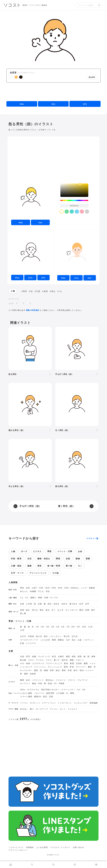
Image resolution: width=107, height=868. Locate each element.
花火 (74, 640)
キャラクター (26, 670)
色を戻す (92, 77)
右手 (81, 604)
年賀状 (31, 636)
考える (35, 610)
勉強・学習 (37, 683)
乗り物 (69, 566)
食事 (93, 656)
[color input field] (74, 206)
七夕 (68, 640)
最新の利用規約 (33, 310)
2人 (27, 598)
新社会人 (50, 680)
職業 (22, 680)
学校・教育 (16, 558)
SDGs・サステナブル (30, 690)
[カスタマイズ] (96, 864)
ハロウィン (89, 640)
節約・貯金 (69, 667)
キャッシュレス (55, 667)
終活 (54, 656)
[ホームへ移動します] (11, 864)
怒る (53, 291)
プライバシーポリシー (18, 850)
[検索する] (99, 5)
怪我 (80, 656)
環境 (58, 558)
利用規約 (30, 847)
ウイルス (40, 660)
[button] (12, 77)
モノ (80, 566)
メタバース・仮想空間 (44, 693)
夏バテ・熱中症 (61, 660)
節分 (46, 636)
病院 (68, 656)
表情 (46, 291)
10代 (41, 588)
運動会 (61, 640)
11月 (90, 627)
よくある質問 (42, 847)
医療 (88, 558)
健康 (30, 566)
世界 (52, 670)
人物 (13, 291)
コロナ (31, 660)
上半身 (29, 604)
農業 (72, 693)
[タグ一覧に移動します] (53, 864)
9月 (78, 627)
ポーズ (24, 551)
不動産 (62, 683)
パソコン (24, 703)
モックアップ (42, 709)
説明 (87, 610)
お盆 (80, 640)
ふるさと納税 (26, 693)
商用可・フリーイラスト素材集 (35, 5)
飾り (32, 709)
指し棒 (23, 613)
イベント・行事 (65, 551)
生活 (30, 558)
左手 (87, 604)
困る (42, 610)
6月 (63, 627)
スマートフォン (49, 703)
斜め (50, 604)
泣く (54, 610)
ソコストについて (16, 847)
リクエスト (73, 709)
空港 (70, 670)
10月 (84, 627)
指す (93, 610)
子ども (41, 591)
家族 (40, 598)
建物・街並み (44, 558)
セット (63, 709)
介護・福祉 (16, 566)
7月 (68, 627)
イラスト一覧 (92, 538)
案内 (81, 610)
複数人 (33, 598)
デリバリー (81, 667)
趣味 (90, 667)
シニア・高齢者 (88, 588)
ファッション (40, 667)
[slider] (74, 200)
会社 (28, 680)
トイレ (93, 663)
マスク (49, 660)
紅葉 (22, 643)
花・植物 (44, 670)
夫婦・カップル (51, 598)
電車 (26, 674)
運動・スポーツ (77, 660)
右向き (57, 604)
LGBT (34, 588)
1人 (61, 291)
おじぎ (61, 610)
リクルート (61, 680)
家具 (66, 663)
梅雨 (54, 640)
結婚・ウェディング (41, 656)
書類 (86, 663)
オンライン (25, 683)
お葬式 (61, 656)
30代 (54, 588)
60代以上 (75, 588)
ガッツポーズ (72, 610)
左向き (64, 604)
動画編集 (94, 703)
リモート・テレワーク (78, 680)
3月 (48, 627)
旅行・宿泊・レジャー (84, 670)
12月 (22, 630)
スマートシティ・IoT (71, 690)
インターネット (65, 703)
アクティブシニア (54, 663)
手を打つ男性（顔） (30, 506)
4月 (53, 627)
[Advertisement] (53, 92)
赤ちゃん (24, 591)
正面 (38, 291)
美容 (39, 566)
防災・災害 (48, 697)
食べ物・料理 (54, 566)
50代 (66, 588)
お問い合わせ (78, 847)
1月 (37, 627)
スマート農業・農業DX (31, 697)
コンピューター (81, 703)
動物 (78, 558)
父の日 (75, 636)
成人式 (39, 636)
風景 (36, 670)
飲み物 (23, 660)
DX (84, 690)
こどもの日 (45, 640)
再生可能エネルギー (50, 690)
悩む (28, 610)
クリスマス (31, 643)
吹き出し (24, 709)
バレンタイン (56, 636)
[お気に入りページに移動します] (75, 864)
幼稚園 (33, 591)
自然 (68, 558)
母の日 (67, 636)
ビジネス (37, 551)
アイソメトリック (38, 573)
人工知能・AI (62, 693)
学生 (48, 591)
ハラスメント (38, 680)
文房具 (79, 663)
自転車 (33, 674)
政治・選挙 (61, 670)
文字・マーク (17, 573)
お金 (80, 551)
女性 (28, 588)
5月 (58, 627)
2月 (42, 627)
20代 (47, 588)
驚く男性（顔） (67, 506)
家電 (72, 663)
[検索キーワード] (86, 5)
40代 (60, 588)
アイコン (54, 709)
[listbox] (74, 190)
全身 (22, 604)
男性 (25, 291)
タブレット (35, 703)
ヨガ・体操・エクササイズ (32, 663)
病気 (74, 656)
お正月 (23, 636)
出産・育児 (25, 656)
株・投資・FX (50, 683)
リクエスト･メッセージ (60, 847)
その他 (55, 573)
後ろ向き (73, 604)
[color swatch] (62, 212)
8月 (73, 627)
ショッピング (26, 667)
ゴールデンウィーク (29, 640)
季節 (49, 551)
